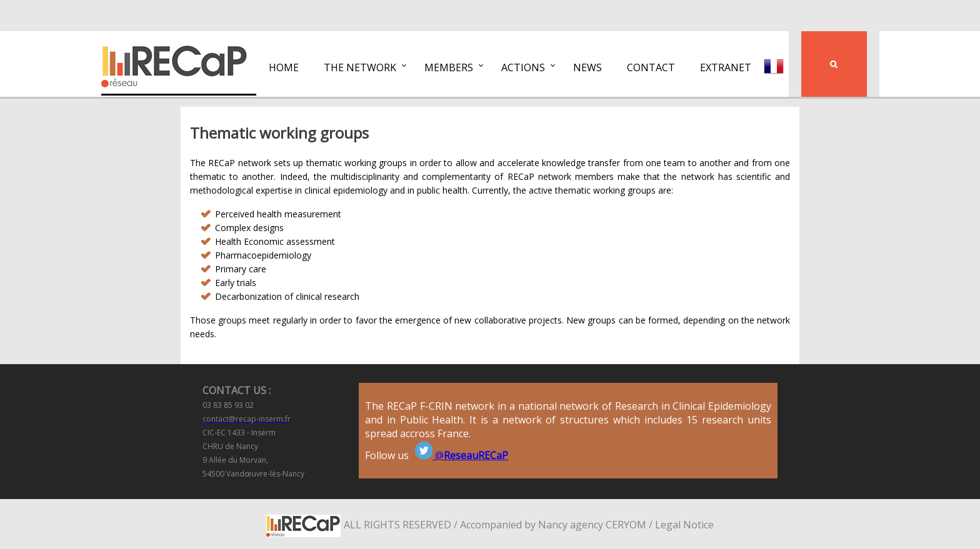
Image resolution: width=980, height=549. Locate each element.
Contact (651, 67)
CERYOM (626, 525)
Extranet (726, 67)
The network (360, 67)
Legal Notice (684, 525)
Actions (523, 67)
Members (449, 67)
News (587, 67)
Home (284, 67)
